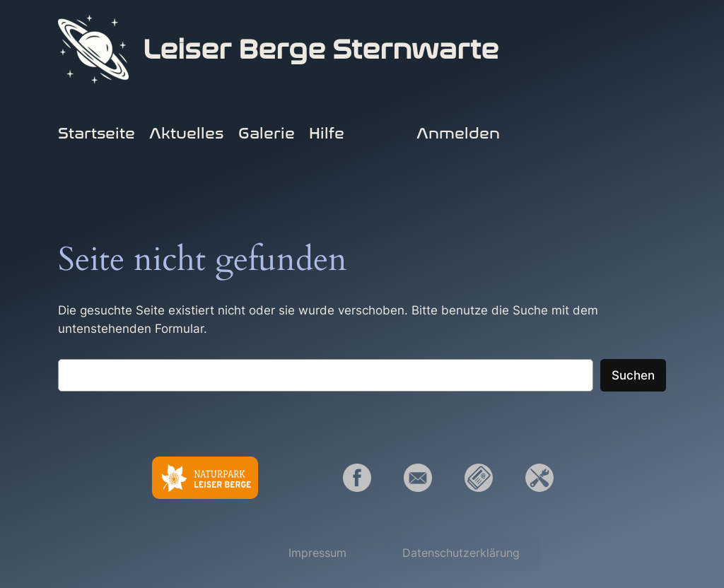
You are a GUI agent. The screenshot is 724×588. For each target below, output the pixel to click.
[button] (317, 553)
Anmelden (458, 134)
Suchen (633, 375)
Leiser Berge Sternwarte (321, 49)
